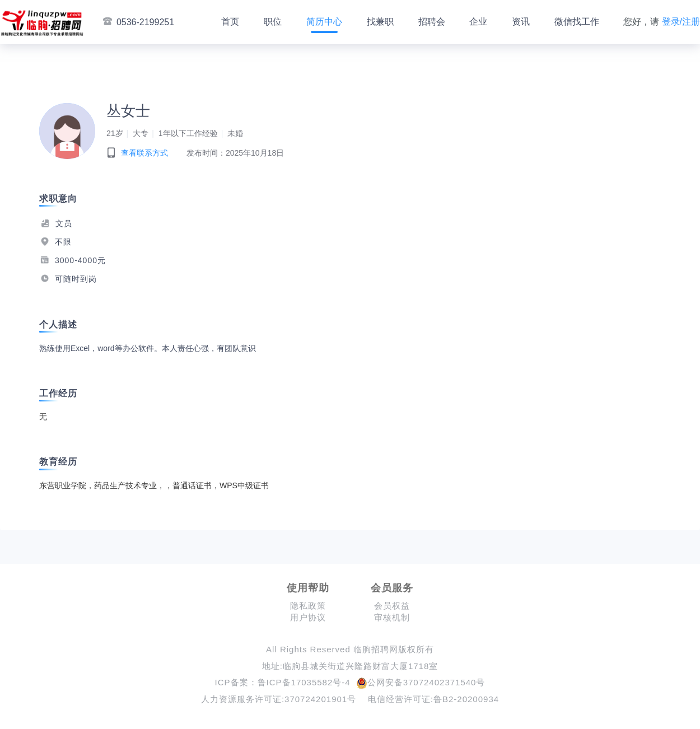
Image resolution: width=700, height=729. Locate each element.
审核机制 (392, 617)
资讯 (521, 22)
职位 (273, 22)
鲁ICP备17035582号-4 (304, 682)
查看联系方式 (144, 153)
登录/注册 (681, 22)
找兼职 (380, 22)
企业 (478, 22)
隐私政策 (308, 606)
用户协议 (308, 617)
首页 (230, 22)
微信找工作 (577, 22)
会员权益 (392, 606)
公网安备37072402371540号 (421, 682)
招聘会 (432, 22)
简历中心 (324, 22)
